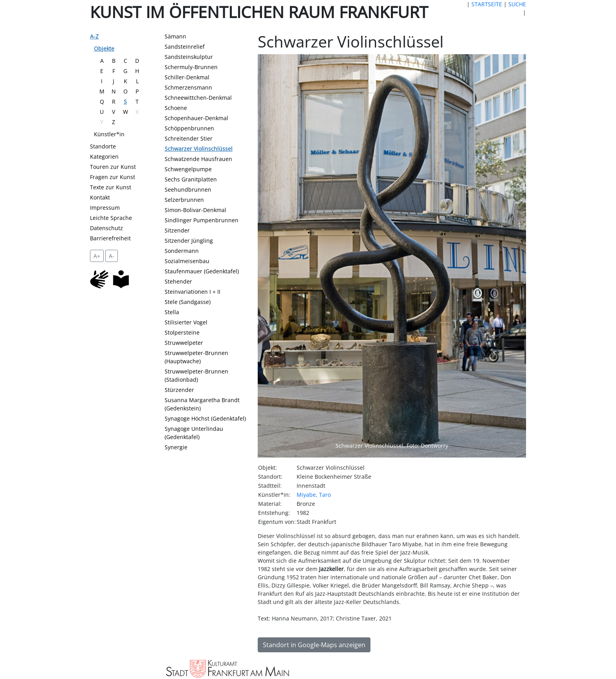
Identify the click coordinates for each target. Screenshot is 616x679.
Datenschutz (106, 228)
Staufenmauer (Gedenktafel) (202, 271)
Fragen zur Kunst (113, 177)
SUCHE (517, 4)
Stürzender (179, 390)
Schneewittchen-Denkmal (198, 98)
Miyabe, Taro (314, 495)
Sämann (175, 36)
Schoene (176, 108)
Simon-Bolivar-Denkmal (195, 210)
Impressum (105, 208)
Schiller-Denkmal (187, 77)
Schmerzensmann (188, 87)
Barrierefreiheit (110, 238)
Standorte (103, 146)
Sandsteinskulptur (189, 57)
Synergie (176, 447)
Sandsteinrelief (185, 47)
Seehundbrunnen (188, 189)
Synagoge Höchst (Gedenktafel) (205, 418)
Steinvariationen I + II (192, 292)
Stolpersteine (182, 332)
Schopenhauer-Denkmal (196, 118)
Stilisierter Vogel (186, 322)
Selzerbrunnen (184, 200)
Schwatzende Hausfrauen (198, 159)
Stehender (178, 281)
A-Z (94, 36)
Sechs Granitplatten (191, 179)
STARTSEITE (487, 4)
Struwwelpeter (184, 343)
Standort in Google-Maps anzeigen (314, 645)
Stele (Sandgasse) (188, 302)
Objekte (104, 48)
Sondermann (182, 251)
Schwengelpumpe (188, 169)
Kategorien (104, 156)
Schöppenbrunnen (189, 128)
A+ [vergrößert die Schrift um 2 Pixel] (97, 256)
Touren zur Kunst (113, 167)
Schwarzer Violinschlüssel (199, 149)
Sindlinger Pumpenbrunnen (202, 220)
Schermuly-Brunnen (191, 67)
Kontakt (100, 197)
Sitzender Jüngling (189, 241)
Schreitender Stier (189, 138)
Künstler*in (109, 134)
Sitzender (177, 230)
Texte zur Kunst (111, 187)
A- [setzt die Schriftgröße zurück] (112, 256)
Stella (172, 312)
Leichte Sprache (111, 218)
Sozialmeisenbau (187, 261)
